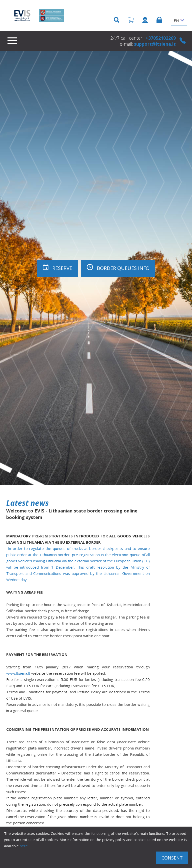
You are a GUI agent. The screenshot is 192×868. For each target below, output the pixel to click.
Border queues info (118, 267)
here (24, 846)
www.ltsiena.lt (18, 673)
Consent (172, 858)
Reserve (57, 267)
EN (179, 20)
